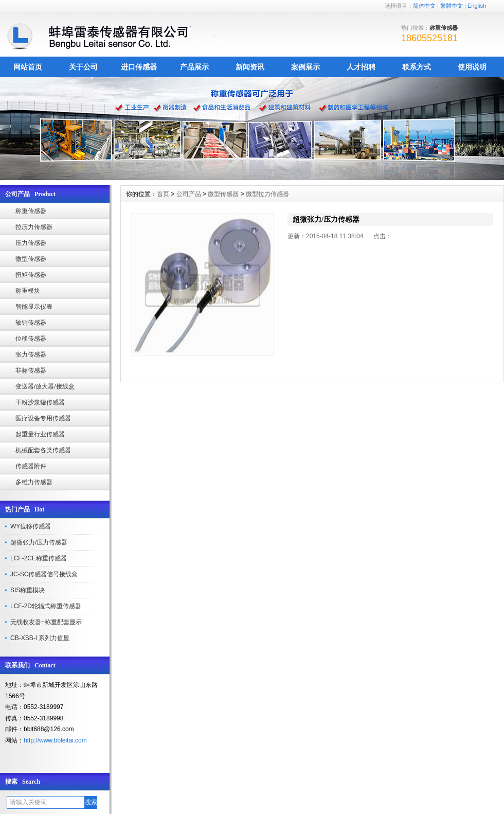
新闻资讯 (250, 67)
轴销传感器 (31, 323)
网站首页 (28, 67)
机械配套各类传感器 (43, 450)
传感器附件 (31, 466)
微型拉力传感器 (267, 194)
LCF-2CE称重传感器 (39, 558)
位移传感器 (31, 339)
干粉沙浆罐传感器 (40, 402)
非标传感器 (31, 370)
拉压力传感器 (34, 227)
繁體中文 (452, 6)
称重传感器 (31, 211)
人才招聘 (361, 67)
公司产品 (189, 194)
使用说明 (472, 67)
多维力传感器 (34, 482)
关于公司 (83, 67)
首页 (163, 194)
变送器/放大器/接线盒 (45, 386)
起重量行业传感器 (40, 434)
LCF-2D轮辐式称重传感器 (46, 606)
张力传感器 (31, 355)
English (477, 6)
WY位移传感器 (31, 526)
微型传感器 (31, 259)
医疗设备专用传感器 (43, 418)
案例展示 (305, 67)
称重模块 (28, 291)
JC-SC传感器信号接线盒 (44, 574)
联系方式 (417, 67)
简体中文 (424, 6)
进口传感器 (139, 67)
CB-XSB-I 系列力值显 (40, 638)
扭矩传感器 (31, 275)
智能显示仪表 (34, 307)
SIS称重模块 (28, 590)
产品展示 (194, 67)
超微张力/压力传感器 (39, 542)
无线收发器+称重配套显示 (46, 622)
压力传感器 (31, 243)
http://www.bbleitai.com (55, 740)
